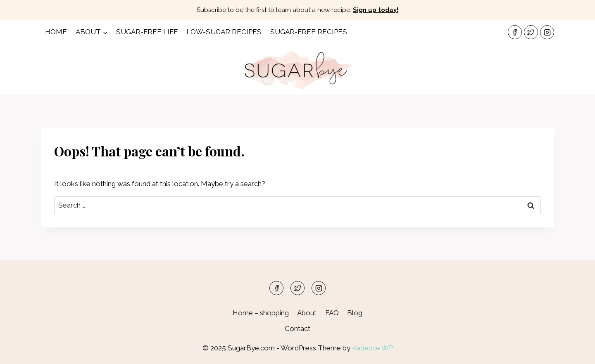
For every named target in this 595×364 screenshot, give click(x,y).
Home (56, 32)
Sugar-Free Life (147, 32)
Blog (355, 313)
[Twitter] (531, 32)
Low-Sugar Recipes (224, 32)
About (307, 313)
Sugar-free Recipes (309, 32)
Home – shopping (261, 313)
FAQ (332, 313)
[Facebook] (515, 32)
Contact (297, 329)
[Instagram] (547, 32)
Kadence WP (372, 348)
